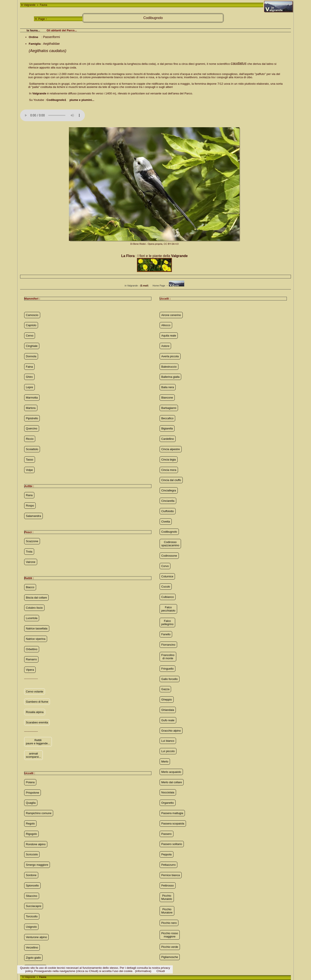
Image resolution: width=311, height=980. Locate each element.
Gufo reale (168, 720)
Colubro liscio (34, 608)
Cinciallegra (169, 490)
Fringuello (167, 669)
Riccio (30, 439)
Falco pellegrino (167, 623)
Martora (31, 408)
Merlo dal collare (172, 782)
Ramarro (31, 659)
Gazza (165, 689)
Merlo (165, 762)
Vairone (31, 562)
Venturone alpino (36, 937)
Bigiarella (167, 428)
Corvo (165, 566)
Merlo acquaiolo (171, 772)
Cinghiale (32, 346)
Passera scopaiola (173, 824)
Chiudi (161, 971)
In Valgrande (29, 5)
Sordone (31, 875)
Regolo (30, 824)
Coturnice (167, 576)
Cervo (30, 336)
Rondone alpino (36, 844)
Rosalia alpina (35, 712)
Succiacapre (34, 906)
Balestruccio (169, 367)
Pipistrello (32, 418)
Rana (29, 495)
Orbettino (32, 649)
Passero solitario (172, 844)
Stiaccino (32, 896)
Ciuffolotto (168, 511)
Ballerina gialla (171, 377)
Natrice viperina (36, 639)
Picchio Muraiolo (167, 897)
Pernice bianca (171, 875)
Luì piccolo (168, 751)
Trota (29, 552)
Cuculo (166, 587)
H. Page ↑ (41, 19)
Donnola (31, 356)
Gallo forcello (170, 679)
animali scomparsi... (33, 755)
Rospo (30, 506)
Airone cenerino (171, 315)
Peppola (167, 854)
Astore (165, 346)
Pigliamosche (170, 957)
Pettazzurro (168, 865)
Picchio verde (170, 947)
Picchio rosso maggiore (170, 935)
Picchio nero (169, 923)
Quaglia (31, 803)
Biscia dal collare (36, 598)
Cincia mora (169, 470)
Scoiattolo (32, 449)
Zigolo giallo (33, 958)
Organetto (168, 803)
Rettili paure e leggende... (38, 742)
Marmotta (32, 398)
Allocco (166, 325)
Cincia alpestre (171, 449)
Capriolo (31, 325)
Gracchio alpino (171, 731)
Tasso (30, 460)
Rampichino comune (39, 813)
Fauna (43, 5)
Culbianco (168, 597)
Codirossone (169, 556)
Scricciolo (32, 854)
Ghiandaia (168, 710)
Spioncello (32, 885)
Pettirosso (168, 885)
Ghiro (29, 377)
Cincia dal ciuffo (171, 480)
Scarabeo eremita (37, 722)
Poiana (30, 782)
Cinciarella (168, 501)
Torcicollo (32, 916)
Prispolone (33, 793)
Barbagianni (169, 408)
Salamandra (33, 516)
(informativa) (143, 971)
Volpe (29, 470)
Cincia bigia (169, 460)
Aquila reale (169, 336)
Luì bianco (168, 741)
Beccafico (167, 418)
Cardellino (168, 439)
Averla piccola (170, 356)
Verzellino (32, 947)
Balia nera (168, 387)
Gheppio (167, 700)
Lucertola (32, 618)
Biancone (167, 398)
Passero (167, 834)
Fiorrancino (168, 645)
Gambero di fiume (37, 702)
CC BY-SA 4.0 (171, 244)
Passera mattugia (172, 813)
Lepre (29, 387)
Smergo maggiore (37, 865)
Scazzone (32, 541)
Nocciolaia (168, 792)
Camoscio (32, 315)
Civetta (166, 522)
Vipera (30, 670)
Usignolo (31, 927)
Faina (29, 367)
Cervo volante (35, 692)
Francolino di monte (168, 657)
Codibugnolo (169, 532)
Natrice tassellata (37, 628)
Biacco (30, 587)
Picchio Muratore (167, 911)
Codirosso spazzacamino (170, 544)
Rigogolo (31, 834)
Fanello (166, 634)
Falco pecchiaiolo (168, 609)
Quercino (32, 428)
